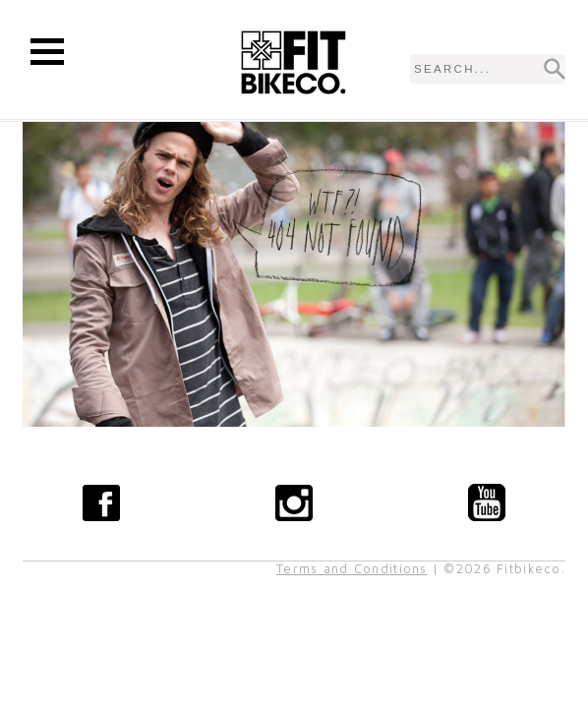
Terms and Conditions (352, 569)
